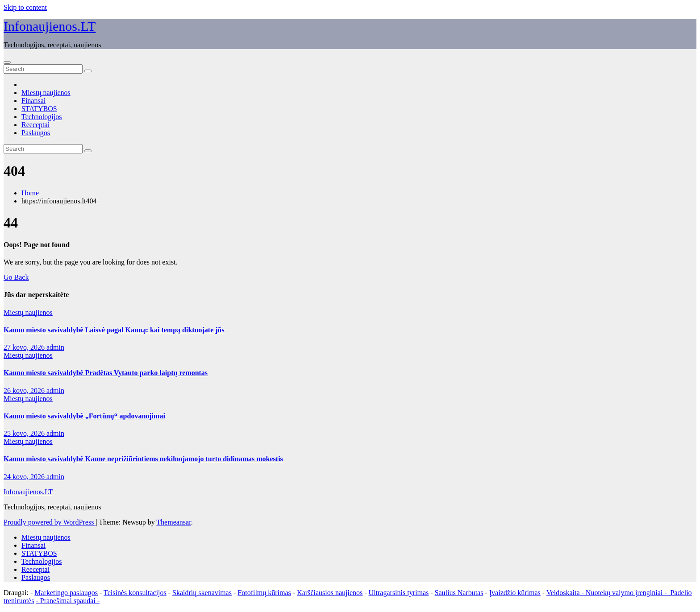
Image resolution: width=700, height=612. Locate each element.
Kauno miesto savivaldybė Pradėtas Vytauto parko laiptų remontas (106, 373)
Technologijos (42, 117)
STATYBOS (39, 109)
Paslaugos (36, 133)
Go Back (16, 277)
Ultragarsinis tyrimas (399, 593)
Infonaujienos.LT (50, 26)
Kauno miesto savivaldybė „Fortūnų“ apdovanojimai (84, 416)
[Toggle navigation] (7, 62)
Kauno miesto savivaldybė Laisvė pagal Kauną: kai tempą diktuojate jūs (114, 330)
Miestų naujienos (46, 93)
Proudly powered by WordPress (50, 522)
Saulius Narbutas (459, 593)
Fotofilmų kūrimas (264, 593)
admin (55, 347)
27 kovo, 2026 (25, 347)
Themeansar (173, 522)
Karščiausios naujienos (330, 593)
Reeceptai (35, 125)
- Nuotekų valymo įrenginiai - (623, 593)
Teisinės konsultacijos (135, 593)
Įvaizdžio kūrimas (515, 593)
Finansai (33, 101)
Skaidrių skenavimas (202, 593)
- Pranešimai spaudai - (68, 601)
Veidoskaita (563, 593)
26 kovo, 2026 (25, 391)
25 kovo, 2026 (25, 433)
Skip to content (25, 7)
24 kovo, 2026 (25, 477)
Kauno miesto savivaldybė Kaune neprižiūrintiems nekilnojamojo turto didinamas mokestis (143, 459)
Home (30, 193)
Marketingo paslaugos (66, 593)
